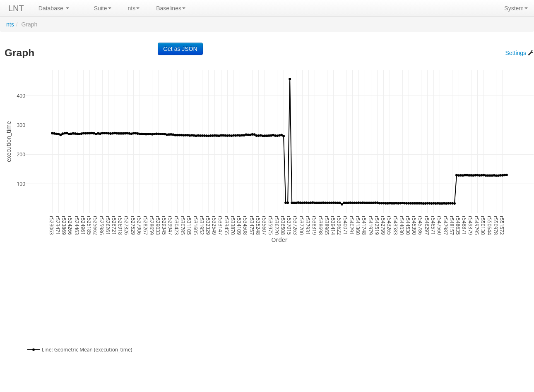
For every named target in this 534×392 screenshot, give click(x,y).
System (516, 8)
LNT (16, 8)
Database (54, 8)
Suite (103, 8)
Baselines (171, 8)
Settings (520, 53)
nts (134, 8)
